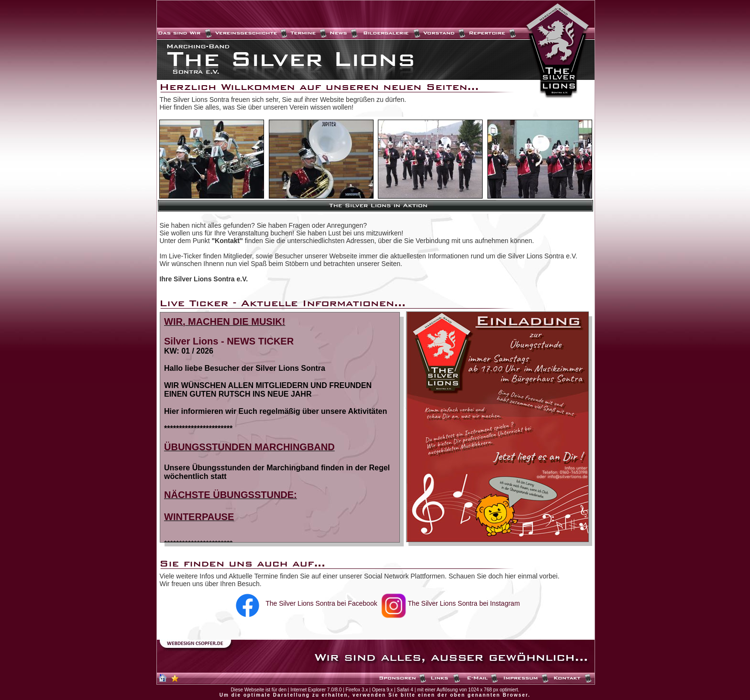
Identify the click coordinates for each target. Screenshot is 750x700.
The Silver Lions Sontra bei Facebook (321, 603)
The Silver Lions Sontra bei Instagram (464, 603)
